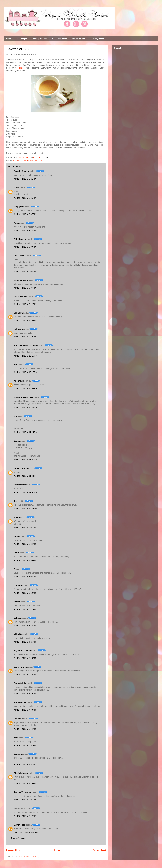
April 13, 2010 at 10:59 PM (25, 408)
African (16, 160)
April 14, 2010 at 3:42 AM (25, 626)
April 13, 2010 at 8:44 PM (25, 231)
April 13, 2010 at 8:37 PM (25, 214)
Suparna (18, 754)
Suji (16, 416)
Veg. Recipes (22, 39)
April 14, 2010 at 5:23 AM (25, 658)
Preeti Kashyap (21, 297)
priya (16, 738)
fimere (17, 517)
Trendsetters (20, 485)
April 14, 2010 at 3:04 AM (25, 577)
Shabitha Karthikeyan (24, 397)
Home (9, 39)
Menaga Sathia (21, 468)
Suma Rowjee (20, 667)
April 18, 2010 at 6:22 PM (25, 816)
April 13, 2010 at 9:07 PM (25, 288)
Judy (16, 501)
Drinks (23, 160)
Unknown (18, 313)
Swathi (17, 188)
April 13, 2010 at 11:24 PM (25, 432)
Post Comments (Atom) (29, 856)
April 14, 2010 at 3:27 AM (25, 609)
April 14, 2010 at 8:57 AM (25, 745)
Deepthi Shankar (22, 171)
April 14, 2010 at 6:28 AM (25, 674)
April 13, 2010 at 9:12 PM (25, 304)
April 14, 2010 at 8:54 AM (25, 729)
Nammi (17, 602)
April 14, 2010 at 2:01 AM (25, 528)
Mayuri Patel (20, 825)
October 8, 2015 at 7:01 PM (26, 833)
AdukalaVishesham (23, 792)
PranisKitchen (20, 702)
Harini (17, 553)
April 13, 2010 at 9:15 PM (25, 320)
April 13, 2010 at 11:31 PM (25, 460)
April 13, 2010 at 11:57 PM (25, 492)
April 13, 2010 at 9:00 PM (25, 247)
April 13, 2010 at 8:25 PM (25, 198)
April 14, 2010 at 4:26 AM (25, 642)
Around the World (79, 39)
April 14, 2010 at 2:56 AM (25, 560)
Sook (16, 365)
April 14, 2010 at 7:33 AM (25, 710)
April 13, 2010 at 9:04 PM (25, 272)
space (22, 68)
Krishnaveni (19, 381)
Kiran (16, 223)
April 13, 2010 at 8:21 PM (25, 179)
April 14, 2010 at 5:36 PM (25, 784)
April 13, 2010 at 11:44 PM (25, 476)
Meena (17, 536)
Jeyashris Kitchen (22, 651)
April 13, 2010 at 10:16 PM (25, 356)
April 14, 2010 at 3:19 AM (25, 593)
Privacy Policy (98, 39)
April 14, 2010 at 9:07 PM (25, 800)
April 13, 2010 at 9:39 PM (25, 337)
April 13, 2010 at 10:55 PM (25, 388)
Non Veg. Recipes (40, 39)
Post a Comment (19, 838)
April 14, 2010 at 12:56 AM (25, 509)
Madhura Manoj (21, 280)
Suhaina (18, 618)
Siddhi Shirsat (20, 239)
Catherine (18, 585)
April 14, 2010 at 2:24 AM (25, 544)
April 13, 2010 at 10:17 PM (25, 372)
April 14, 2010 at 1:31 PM (25, 764)
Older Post (99, 850)
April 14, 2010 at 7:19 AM (25, 694)
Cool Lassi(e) (20, 256)
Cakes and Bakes (60, 39)
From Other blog (34, 160)
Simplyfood (19, 207)
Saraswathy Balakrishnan (26, 346)
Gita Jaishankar (21, 773)
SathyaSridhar (20, 683)
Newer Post (13, 850)
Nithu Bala (19, 634)
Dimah (17, 441)
